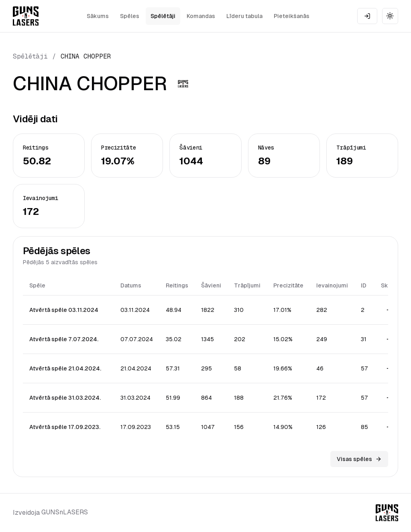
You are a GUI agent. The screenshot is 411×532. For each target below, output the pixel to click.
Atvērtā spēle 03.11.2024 (64, 310)
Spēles (130, 16)
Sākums (98, 16)
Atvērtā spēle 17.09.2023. (65, 427)
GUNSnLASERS (65, 512)
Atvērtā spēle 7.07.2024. (64, 339)
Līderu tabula (244, 16)
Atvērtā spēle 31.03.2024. (65, 398)
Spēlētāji (163, 16)
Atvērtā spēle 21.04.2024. (65, 368)
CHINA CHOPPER (86, 56)
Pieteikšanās (292, 16)
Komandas (201, 16)
